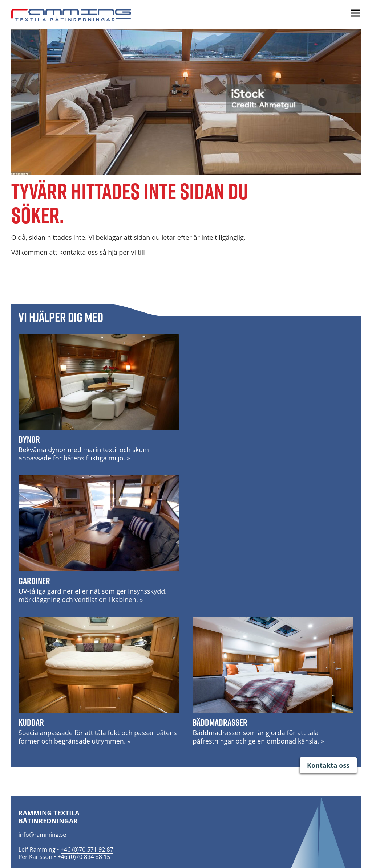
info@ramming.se (43, 835)
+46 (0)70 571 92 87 (87, 849)
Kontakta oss (328, 765)
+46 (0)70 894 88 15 (84, 857)
